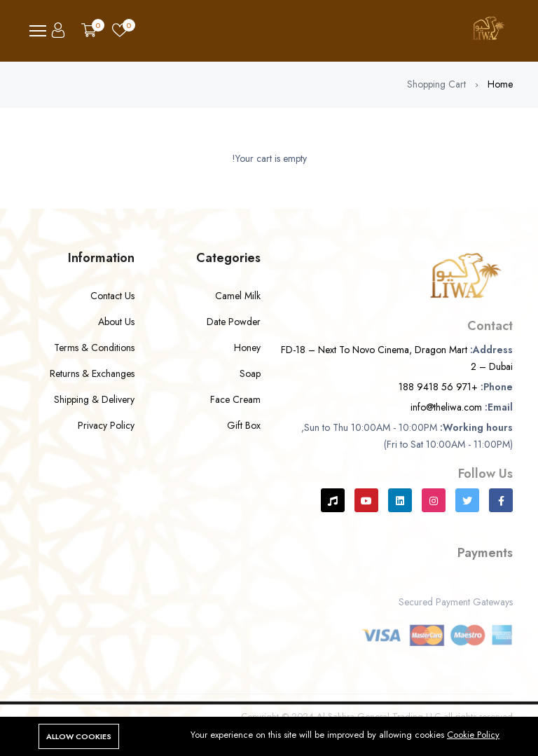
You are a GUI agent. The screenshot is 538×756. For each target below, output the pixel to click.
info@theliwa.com (446, 407)
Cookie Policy (473, 735)
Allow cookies (79, 736)
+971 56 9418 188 (438, 387)
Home (500, 84)
